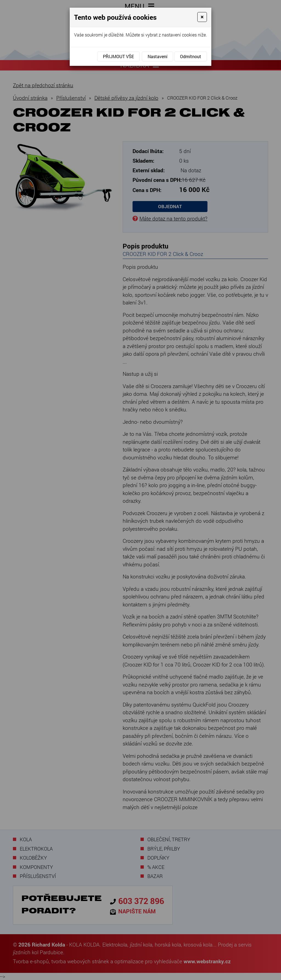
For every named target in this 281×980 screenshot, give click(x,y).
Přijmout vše (118, 56)
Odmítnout (191, 56)
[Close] (202, 17)
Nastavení (158, 56)
